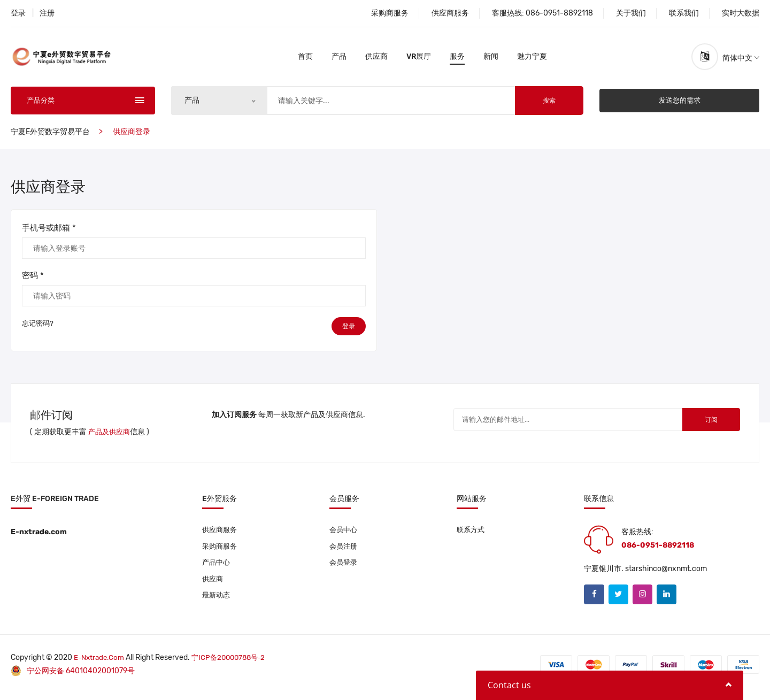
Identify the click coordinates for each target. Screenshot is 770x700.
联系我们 (684, 13)
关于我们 (631, 13)
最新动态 (217, 602)
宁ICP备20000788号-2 (234, 664)
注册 (47, 13)
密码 (33, 279)
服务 (457, 59)
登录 (18, 13)
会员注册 (344, 551)
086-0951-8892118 (559, 13)
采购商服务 (390, 13)
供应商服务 (450, 13)
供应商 (376, 59)
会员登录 (344, 568)
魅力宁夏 (532, 59)
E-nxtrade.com (101, 664)
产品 (339, 59)
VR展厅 (419, 59)
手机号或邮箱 (49, 232)
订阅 (703, 425)
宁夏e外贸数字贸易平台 (50, 136)
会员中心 (344, 534)
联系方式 (472, 534)
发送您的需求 (680, 104)
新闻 (491, 59)
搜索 (549, 104)
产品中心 (217, 568)
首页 (305, 59)
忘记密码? (38, 331)
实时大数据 (741, 13)
